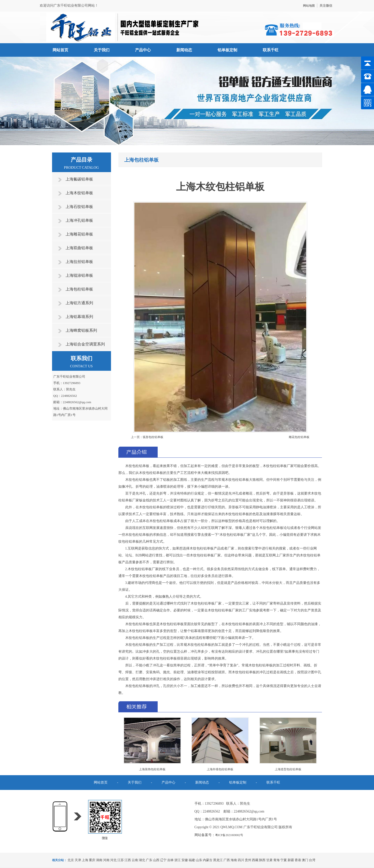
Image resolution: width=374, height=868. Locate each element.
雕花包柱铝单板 (299, 437)
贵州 (248, 860)
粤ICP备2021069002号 (229, 835)
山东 (199, 860)
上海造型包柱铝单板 (288, 769)
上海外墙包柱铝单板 (220, 769)
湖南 (99, 860)
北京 (71, 860)
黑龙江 (218, 860)
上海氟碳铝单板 (79, 179)
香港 (298, 860)
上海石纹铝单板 (79, 207)
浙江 (178, 860)
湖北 (142, 860)
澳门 (305, 860)
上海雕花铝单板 (79, 234)
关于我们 (102, 50)
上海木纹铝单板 (79, 193)
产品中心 (143, 50)
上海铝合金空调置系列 (85, 344)
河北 (113, 860)
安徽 (185, 860)
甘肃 (269, 860)
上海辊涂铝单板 (79, 275)
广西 (227, 860)
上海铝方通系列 (79, 303)
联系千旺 (271, 50)
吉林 (170, 860)
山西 (156, 860)
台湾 (312, 860)
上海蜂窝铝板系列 (81, 330)
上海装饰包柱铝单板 (152, 769)
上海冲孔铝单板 (79, 220)
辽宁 (163, 860)
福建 (192, 860)
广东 (149, 860)
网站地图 (309, 6)
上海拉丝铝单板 (79, 262)
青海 (277, 860)
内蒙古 (208, 860)
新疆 (291, 860)
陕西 (262, 860)
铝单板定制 (227, 50)
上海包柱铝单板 (79, 289)
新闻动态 (184, 50)
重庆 (92, 860)
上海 (85, 860)
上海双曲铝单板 (79, 248)
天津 (78, 860)
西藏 (255, 860)
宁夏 (284, 860)
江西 (128, 860)
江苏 (121, 860)
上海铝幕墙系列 (79, 317)
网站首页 (60, 50)
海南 (234, 860)
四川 (241, 860)
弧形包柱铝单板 (153, 437)
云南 (135, 860)
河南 (106, 860)
